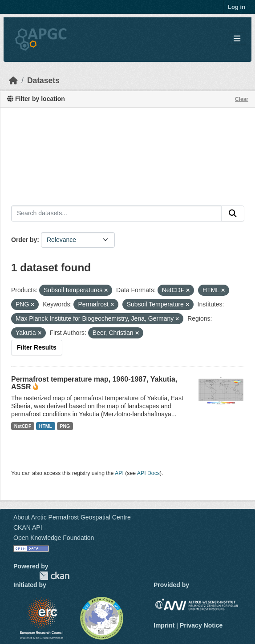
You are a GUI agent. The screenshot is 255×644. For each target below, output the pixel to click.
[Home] (13, 80)
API (119, 473)
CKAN (54, 576)
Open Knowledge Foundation (54, 538)
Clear (242, 99)
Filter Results (37, 347)
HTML (46, 426)
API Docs (148, 473)
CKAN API (28, 527)
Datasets (43, 80)
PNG (65, 426)
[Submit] (233, 213)
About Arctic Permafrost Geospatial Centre (72, 517)
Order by (24, 240)
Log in (237, 7)
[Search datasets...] (116, 213)
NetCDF (23, 426)
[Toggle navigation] (237, 39)
